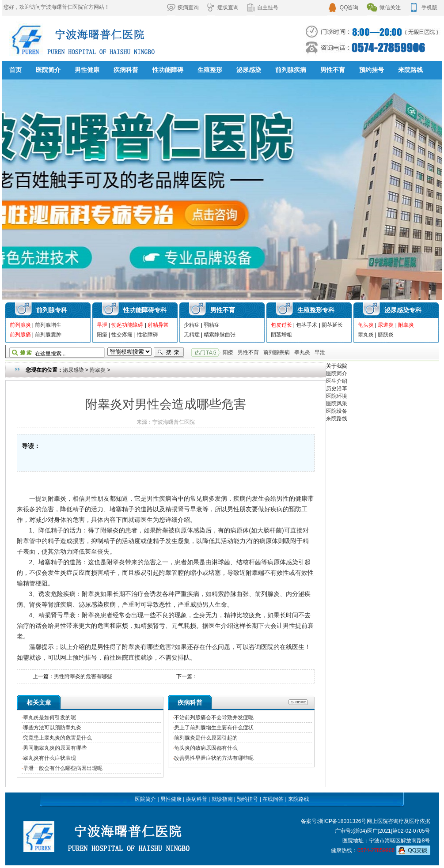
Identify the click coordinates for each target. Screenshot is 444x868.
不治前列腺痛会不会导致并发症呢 (214, 717)
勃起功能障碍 (127, 325)
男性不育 (333, 70)
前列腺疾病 (291, 70)
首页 (15, 70)
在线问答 (273, 799)
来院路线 (410, 70)
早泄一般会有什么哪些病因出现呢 (63, 768)
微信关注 (384, 8)
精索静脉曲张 (220, 335)
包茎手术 (307, 325)
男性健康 (87, 70)
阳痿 (102, 335)
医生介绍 (337, 381)
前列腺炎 (20, 325)
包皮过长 (281, 325)
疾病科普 (126, 70)
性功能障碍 (168, 70)
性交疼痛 (122, 335)
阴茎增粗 (281, 335)
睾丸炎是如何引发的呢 (49, 717)
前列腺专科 (52, 310)
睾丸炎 (366, 335)
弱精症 (212, 325)
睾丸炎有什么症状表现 (49, 758)
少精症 (192, 325)
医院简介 (48, 70)
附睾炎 (406, 325)
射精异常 (158, 325)
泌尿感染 (249, 70)
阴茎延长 (332, 325)
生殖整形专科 (316, 310)
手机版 (423, 8)
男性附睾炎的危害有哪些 (83, 676)
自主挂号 (262, 8)
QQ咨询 (343, 8)
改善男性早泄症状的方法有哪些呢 (214, 758)
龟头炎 (366, 325)
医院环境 (337, 396)
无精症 (192, 335)
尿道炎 (386, 325)
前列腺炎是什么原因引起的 (206, 738)
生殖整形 (210, 70)
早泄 (102, 325)
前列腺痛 (20, 335)
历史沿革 (337, 389)
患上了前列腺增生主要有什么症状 (214, 728)
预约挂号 (372, 70)
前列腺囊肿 (48, 335)
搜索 (169, 352)
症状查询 (223, 8)
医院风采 (337, 404)
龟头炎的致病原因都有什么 (206, 748)
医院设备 (337, 411)
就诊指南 (222, 799)
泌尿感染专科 (403, 310)
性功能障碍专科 (145, 310)
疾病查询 (183, 8)
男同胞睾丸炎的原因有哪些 (55, 748)
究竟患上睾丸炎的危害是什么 (57, 738)
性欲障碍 (148, 335)
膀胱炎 (386, 335)
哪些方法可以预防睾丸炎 (52, 728)
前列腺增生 (48, 325)
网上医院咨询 (383, 821)
